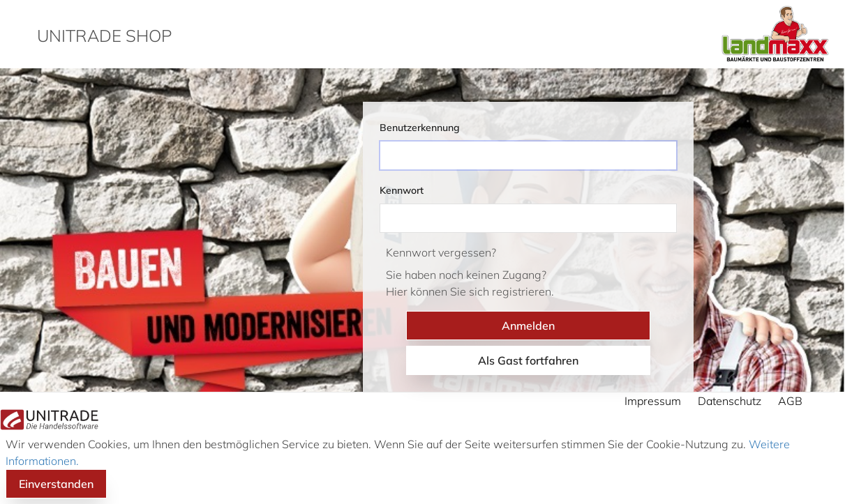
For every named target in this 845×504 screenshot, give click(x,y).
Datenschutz (730, 401)
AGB (790, 401)
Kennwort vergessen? (441, 252)
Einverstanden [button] (56, 484)
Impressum (653, 401)
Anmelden (528, 326)
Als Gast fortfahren (528, 360)
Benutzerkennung (420, 128)
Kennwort (402, 190)
